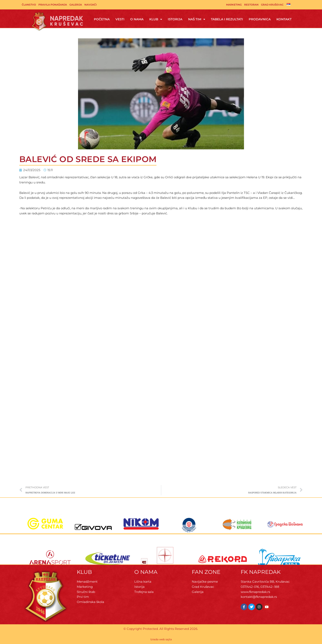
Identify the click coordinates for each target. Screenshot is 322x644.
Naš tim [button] (197, 19)
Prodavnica (260, 19)
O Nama (137, 19)
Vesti (120, 19)
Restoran (251, 5)
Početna (102, 19)
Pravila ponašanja (53, 5)
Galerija (76, 5)
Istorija (175, 19)
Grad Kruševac (272, 5)
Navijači (91, 5)
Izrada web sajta (161, 639)
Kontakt (284, 19)
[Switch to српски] (289, 4)
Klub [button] (156, 19)
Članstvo (29, 5)
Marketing (234, 5)
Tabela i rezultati (227, 19)
